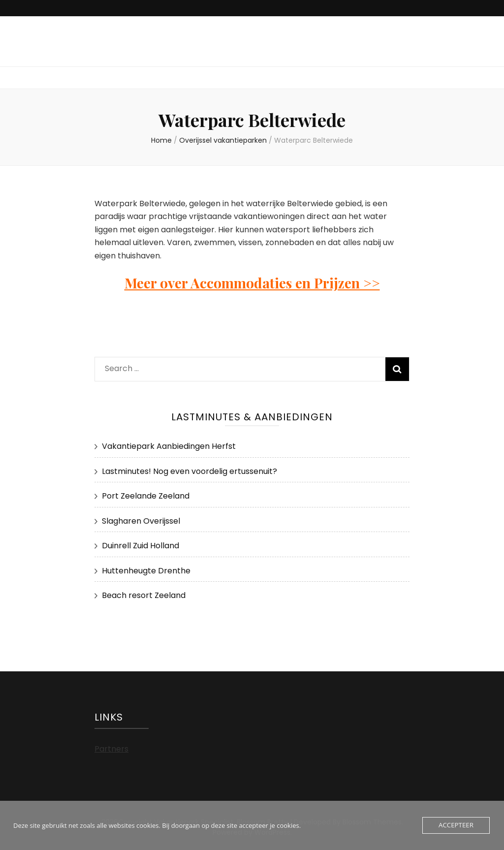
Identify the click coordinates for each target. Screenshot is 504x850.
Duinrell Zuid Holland (141, 546)
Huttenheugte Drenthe (146, 571)
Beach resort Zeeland (144, 595)
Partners (111, 749)
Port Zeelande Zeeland (146, 496)
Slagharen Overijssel (141, 521)
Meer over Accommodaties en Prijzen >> (252, 283)
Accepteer (457, 825)
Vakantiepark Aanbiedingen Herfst (169, 446)
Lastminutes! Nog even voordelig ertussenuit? (189, 471)
